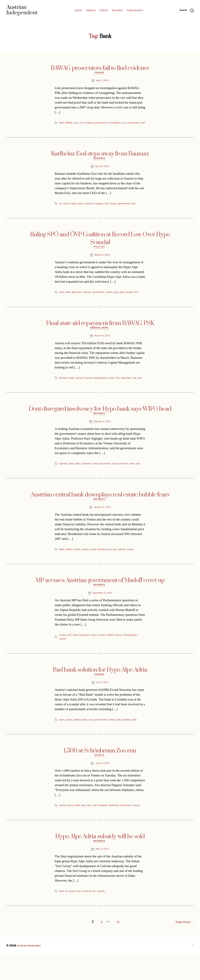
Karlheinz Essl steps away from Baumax (100, 158)
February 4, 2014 (102, 437)
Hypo (122, 299)
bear (85, 828)
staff (76, 127)
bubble (69, 569)
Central (78, 569)
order (124, 741)
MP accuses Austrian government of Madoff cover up (100, 600)
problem (133, 741)
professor (130, 479)
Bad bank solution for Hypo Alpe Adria (100, 691)
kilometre (107, 828)
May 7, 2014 (102, 82)
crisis (93, 741)
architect (64, 389)
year (141, 209)
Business (117, 11)
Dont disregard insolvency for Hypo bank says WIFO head (100, 423)
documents (86, 656)
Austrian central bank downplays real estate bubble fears (100, 514)
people (137, 299)
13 (114, 948)
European (91, 389)
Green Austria (135, 11)
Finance (100, 73)
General (91, 11)
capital (81, 389)
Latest (78, 11)
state (140, 479)
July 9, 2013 (102, 704)
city (83, 124)
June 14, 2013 (102, 786)
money (124, 656)
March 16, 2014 (102, 261)
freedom (90, 299)
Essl (111, 209)
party (129, 299)
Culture (104, 11)
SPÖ (61, 302)
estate (97, 569)
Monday (105, 569)
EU (67, 918)
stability (127, 569)
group (73, 918)
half (91, 828)
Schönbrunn (133, 828)
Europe (119, 209)
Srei (97, 918)
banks (79, 479)
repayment (133, 389)
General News (100, 339)
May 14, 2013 (102, 876)
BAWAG (70, 124)
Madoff (115, 656)
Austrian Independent (31, 971)
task (61, 483)
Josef (98, 828)
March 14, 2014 (102, 347)
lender (116, 389)
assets (69, 741)
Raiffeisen (120, 828)
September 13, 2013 (102, 614)
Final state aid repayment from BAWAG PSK (100, 333)
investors (105, 656)
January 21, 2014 (102, 527)
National (89, 918)
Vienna (136, 569)
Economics (89, 479)
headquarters (104, 389)
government (103, 124)
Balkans (78, 741)
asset (62, 741)
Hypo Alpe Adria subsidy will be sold (100, 863)
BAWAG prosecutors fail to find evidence (100, 68)
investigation (118, 124)
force (99, 479)
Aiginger (64, 479)
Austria (67, 209)
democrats (79, 299)
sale (61, 393)
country (88, 569)
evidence (91, 124)
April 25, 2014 (102, 172)
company (103, 209)
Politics (100, 253)
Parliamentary (136, 656)
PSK (124, 389)
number (116, 741)
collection (91, 209)
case (77, 124)
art (61, 209)
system (63, 660)
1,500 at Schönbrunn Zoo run (100, 772)
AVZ (70, 656)
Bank (62, 124)
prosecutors (66, 127)
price (114, 569)
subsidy (105, 918)
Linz (129, 124)
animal (63, 828)
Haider (114, 299)
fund (96, 656)
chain (82, 209)
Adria (62, 299)
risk (120, 569)
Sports (100, 778)
